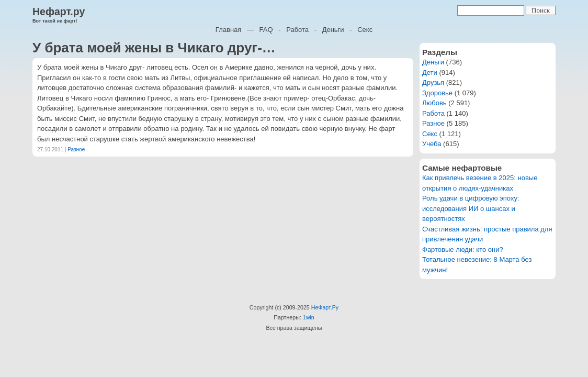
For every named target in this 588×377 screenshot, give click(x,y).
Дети (430, 73)
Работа (297, 30)
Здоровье (437, 93)
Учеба (432, 144)
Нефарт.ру (59, 12)
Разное (76, 149)
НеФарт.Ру (325, 307)
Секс (365, 30)
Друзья (433, 82)
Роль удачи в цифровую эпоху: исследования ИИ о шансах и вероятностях (471, 208)
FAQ (266, 30)
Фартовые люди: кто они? (463, 250)
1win (309, 317)
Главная (228, 30)
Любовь (434, 103)
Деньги (333, 30)
